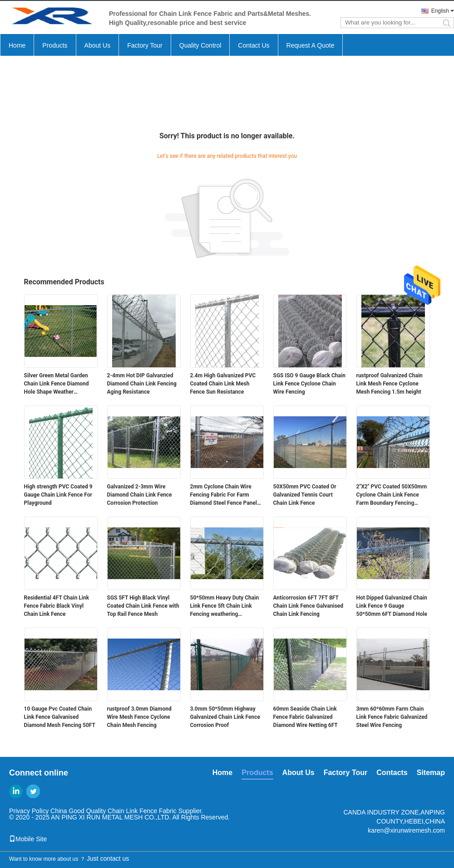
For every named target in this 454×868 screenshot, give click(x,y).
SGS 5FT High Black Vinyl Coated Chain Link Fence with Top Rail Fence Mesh (143, 606)
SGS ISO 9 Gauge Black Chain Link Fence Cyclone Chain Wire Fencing (309, 384)
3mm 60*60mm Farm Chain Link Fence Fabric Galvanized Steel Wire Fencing (392, 717)
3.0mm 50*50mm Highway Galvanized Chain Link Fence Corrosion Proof (225, 717)
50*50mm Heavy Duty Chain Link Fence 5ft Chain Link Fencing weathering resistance (225, 606)
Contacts (392, 773)
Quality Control (200, 45)
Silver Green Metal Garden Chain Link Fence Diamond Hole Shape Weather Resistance (57, 384)
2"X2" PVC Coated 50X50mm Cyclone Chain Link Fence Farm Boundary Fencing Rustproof (392, 495)
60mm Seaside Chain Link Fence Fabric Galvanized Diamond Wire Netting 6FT (306, 717)
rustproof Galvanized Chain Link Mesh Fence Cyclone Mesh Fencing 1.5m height (390, 384)
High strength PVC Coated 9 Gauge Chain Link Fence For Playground (58, 495)
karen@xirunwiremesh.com (406, 830)
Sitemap (431, 773)
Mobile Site (28, 839)
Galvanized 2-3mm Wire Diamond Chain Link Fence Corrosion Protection (140, 495)
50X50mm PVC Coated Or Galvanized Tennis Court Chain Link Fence (305, 495)
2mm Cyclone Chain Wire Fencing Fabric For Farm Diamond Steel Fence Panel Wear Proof (224, 495)
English (440, 11)
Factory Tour (145, 45)
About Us (98, 45)
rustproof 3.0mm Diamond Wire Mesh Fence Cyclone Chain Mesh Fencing (139, 717)
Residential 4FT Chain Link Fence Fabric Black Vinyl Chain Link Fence (57, 606)
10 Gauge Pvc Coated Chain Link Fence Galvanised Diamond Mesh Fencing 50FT (60, 717)
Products (55, 45)
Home (17, 45)
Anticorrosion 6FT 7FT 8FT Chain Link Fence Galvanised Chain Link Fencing (308, 606)
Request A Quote (311, 45)
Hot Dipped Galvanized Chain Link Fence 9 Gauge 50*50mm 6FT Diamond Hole (392, 606)
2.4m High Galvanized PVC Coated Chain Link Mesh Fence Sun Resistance (223, 384)
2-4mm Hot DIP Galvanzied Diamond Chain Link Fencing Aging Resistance (142, 384)
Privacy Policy (29, 811)
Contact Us (254, 45)
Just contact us (108, 858)
